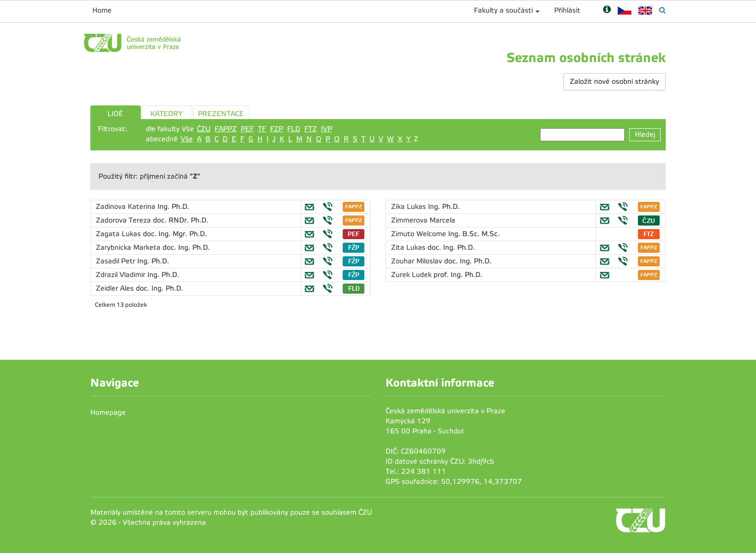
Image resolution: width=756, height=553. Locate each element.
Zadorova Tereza (124, 220)
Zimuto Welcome (420, 234)
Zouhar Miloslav (418, 261)
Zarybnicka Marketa (129, 247)
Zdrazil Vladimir (122, 275)
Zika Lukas (410, 207)
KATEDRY (167, 114)
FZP (277, 129)
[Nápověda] (607, 10)
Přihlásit (567, 10)
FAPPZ (226, 129)
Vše (187, 139)
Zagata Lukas (119, 234)
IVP (327, 129)
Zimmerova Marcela (423, 220)
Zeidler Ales (116, 288)
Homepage (108, 412)
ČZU (204, 129)
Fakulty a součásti (503, 10)
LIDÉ (115, 114)
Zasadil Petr (117, 261)
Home (102, 10)
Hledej (645, 134)
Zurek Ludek (412, 275)
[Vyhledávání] (662, 10)
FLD (294, 129)
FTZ (311, 129)
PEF (247, 129)
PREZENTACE (221, 114)
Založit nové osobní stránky (614, 81)
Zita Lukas (409, 247)
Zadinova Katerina (127, 207)
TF (262, 129)
